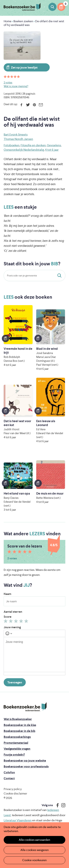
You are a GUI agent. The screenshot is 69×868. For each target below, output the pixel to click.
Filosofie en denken (33, 145)
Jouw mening (12, 627)
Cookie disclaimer (15, 793)
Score (8, 617)
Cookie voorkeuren (34, 860)
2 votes (8, 82)
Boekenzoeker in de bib (20, 731)
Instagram (62, 805)
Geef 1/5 (6, 622)
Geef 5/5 (27, 622)
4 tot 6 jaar (52, 150)
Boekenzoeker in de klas (20, 725)
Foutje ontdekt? (14, 755)
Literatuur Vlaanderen (18, 820)
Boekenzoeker (22, 7)
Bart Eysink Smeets (16, 135)
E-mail (41, 105)
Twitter (28, 105)
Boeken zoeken (52, 7)
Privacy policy (13, 789)
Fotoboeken (12, 145)
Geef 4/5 (22, 622)
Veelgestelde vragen (17, 749)
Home (8, 21)
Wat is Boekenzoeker (18, 719)
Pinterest (34, 105)
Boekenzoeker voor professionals (26, 766)
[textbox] (34, 655)
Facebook (21, 105)
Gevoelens (54, 145)
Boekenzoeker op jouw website (25, 761)
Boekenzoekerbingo (17, 737)
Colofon (9, 772)
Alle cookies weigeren (35, 850)
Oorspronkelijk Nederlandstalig (24, 150)
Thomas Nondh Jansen (18, 139)
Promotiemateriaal (16, 743)
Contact (9, 778)
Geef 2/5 (11, 622)
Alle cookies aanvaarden (34, 840)
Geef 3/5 (16, 622)
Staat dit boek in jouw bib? (60, 276)
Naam (7, 594)
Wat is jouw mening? (16, 86)
